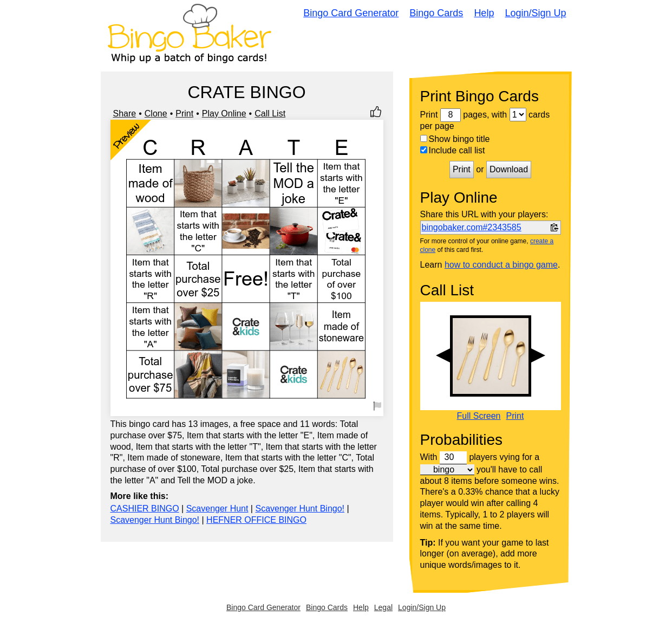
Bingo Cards (436, 13)
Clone (156, 114)
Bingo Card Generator (351, 13)
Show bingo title (455, 139)
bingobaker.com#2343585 (472, 227)
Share (125, 114)
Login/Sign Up (535, 13)
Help (484, 13)
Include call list (453, 150)
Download (509, 169)
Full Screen (479, 416)
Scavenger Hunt (217, 508)
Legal (383, 607)
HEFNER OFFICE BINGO (256, 520)
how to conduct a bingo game (501, 265)
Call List (270, 114)
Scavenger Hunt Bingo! (300, 508)
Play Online (224, 114)
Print (184, 114)
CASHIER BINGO (145, 508)
